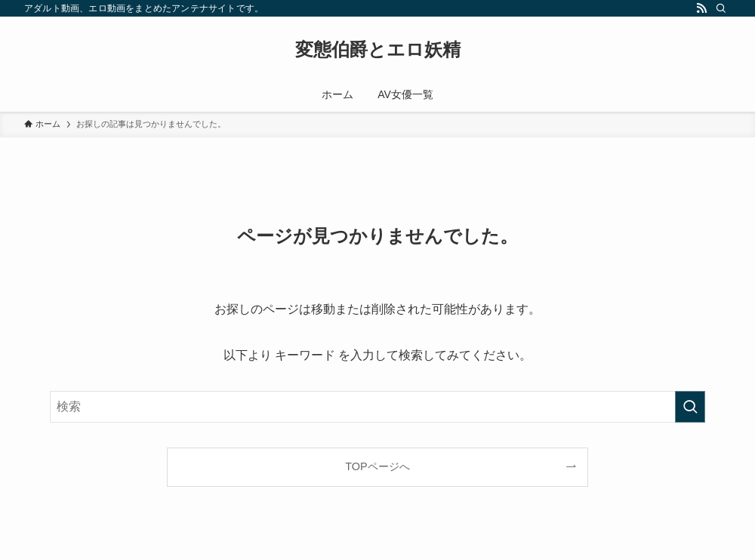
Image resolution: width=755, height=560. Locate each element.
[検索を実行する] (690, 407)
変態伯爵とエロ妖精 (378, 50)
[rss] (701, 8)
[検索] (721, 8)
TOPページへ (377, 466)
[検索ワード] (377, 407)
